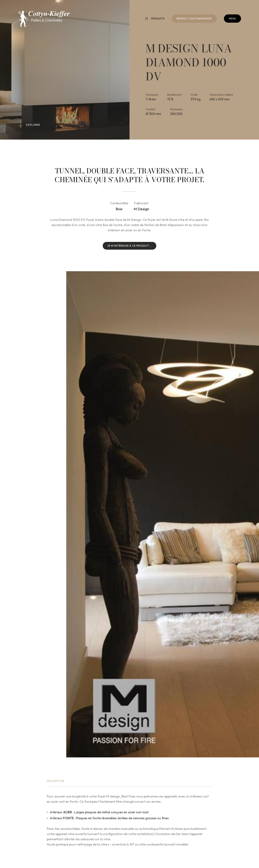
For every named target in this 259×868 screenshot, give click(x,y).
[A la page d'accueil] (44, 19)
